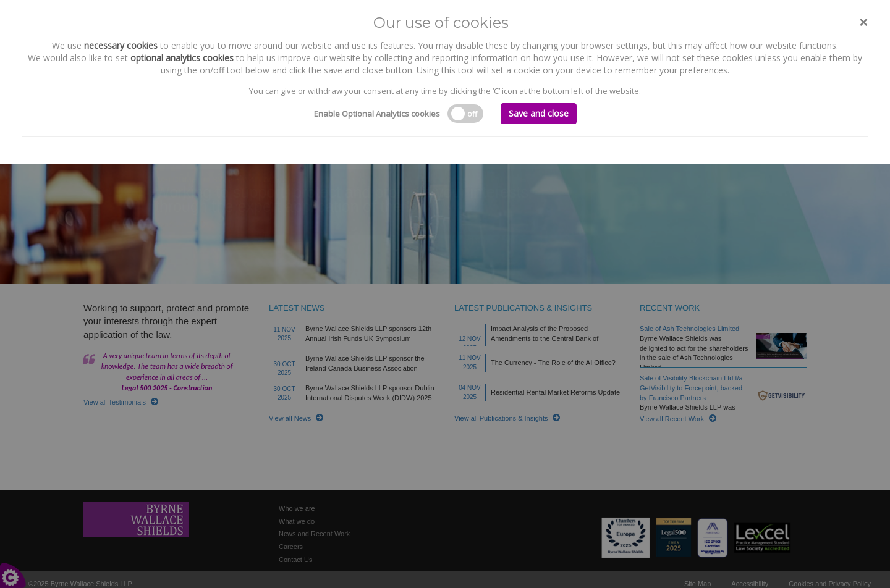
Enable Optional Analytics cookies (377, 114)
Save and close (539, 113)
